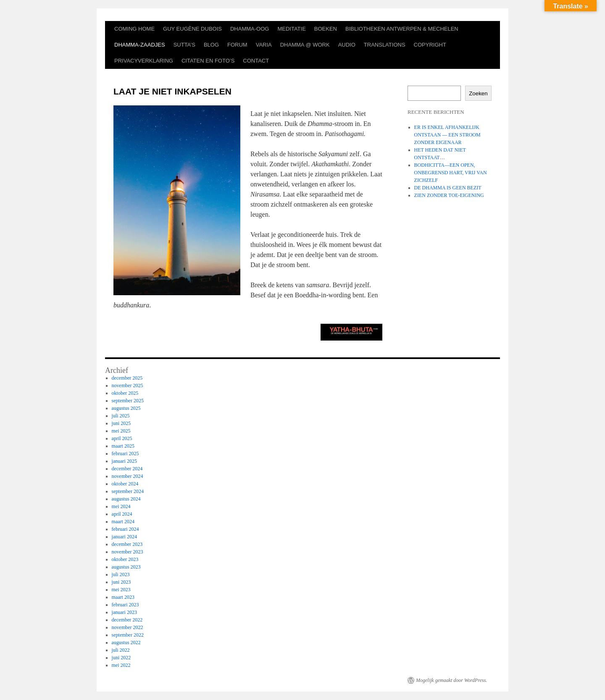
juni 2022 (121, 658)
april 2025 (122, 438)
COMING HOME (134, 29)
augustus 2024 (126, 499)
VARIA (264, 45)
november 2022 (128, 627)
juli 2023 (121, 574)
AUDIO (347, 45)
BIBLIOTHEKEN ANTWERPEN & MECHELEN (402, 29)
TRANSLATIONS (385, 45)
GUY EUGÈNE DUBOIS (192, 29)
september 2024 (128, 491)
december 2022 (127, 620)
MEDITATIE (291, 29)
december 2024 (127, 469)
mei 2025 (121, 431)
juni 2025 (121, 423)
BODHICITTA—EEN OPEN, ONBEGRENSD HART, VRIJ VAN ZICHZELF (451, 173)
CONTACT (256, 61)
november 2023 (128, 552)
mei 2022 (121, 665)
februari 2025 (125, 454)
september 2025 (128, 401)
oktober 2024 (125, 484)
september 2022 (128, 635)
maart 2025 (123, 446)
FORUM (237, 45)
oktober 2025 (125, 393)
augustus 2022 (126, 642)
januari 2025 (124, 461)
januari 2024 (124, 537)
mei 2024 (121, 506)
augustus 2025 (126, 408)
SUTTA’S (184, 45)
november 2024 (128, 476)
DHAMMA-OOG (250, 29)
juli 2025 (121, 416)
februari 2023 (125, 605)
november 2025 (128, 385)
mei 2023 (121, 590)
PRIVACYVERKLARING (144, 61)
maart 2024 (123, 522)
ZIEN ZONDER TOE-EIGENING (449, 195)
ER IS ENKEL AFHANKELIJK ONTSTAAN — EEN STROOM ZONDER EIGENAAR (447, 135)
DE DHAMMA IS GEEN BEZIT (448, 188)
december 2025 (127, 378)
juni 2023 (121, 582)
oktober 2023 (125, 559)
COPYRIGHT (430, 45)
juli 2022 (121, 650)
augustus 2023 (126, 567)
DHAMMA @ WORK (305, 45)
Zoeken (478, 93)
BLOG (211, 45)
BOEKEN (326, 29)
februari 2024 (125, 529)
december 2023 (127, 544)
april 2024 (122, 514)
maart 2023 (123, 597)
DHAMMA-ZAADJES (140, 45)
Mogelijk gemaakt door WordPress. (451, 680)
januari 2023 (124, 612)
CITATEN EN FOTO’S (208, 61)
